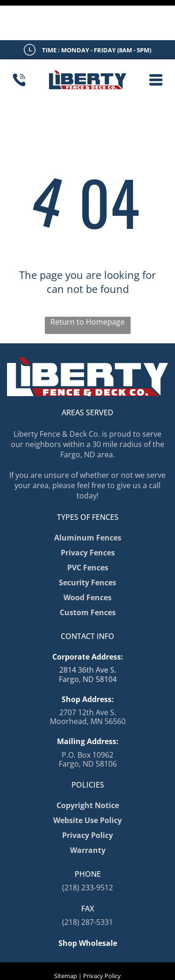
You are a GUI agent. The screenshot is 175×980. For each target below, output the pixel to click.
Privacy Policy (102, 936)
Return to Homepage (87, 282)
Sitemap (66, 936)
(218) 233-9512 (87, 847)
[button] (156, 40)
